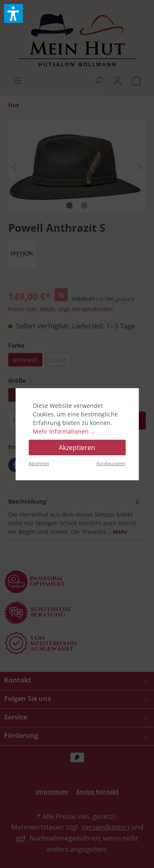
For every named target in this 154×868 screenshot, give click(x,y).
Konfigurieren (111, 463)
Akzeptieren (77, 448)
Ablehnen (39, 463)
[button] (14, 14)
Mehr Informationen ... (64, 431)
